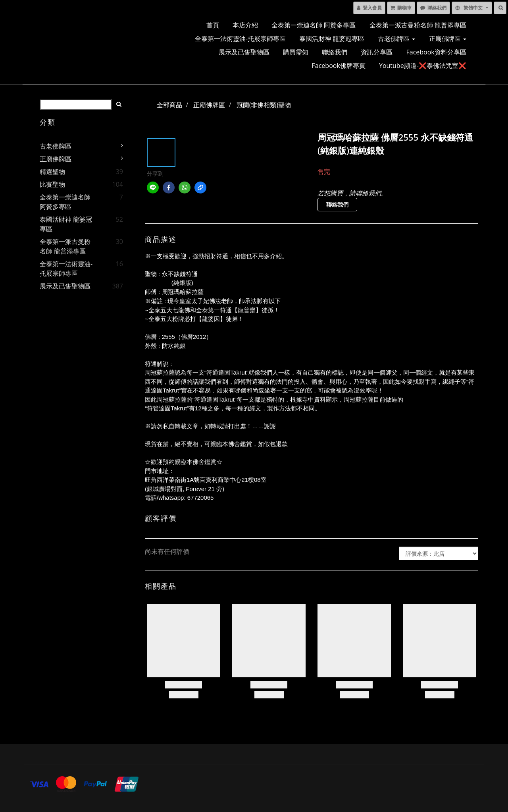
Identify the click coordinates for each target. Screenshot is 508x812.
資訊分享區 (377, 52)
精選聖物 (52, 172)
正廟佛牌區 (448, 39)
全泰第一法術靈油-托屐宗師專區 (240, 39)
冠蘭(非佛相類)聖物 (264, 105)
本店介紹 (245, 25)
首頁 (213, 25)
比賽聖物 (52, 184)
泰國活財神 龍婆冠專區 (332, 39)
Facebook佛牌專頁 (339, 66)
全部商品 (169, 105)
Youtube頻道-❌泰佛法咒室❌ (423, 66)
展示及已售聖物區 (244, 52)
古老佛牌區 (396, 39)
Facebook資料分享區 (436, 52)
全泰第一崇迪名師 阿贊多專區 (314, 25)
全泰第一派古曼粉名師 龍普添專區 (418, 25)
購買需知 (296, 52)
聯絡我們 (335, 52)
